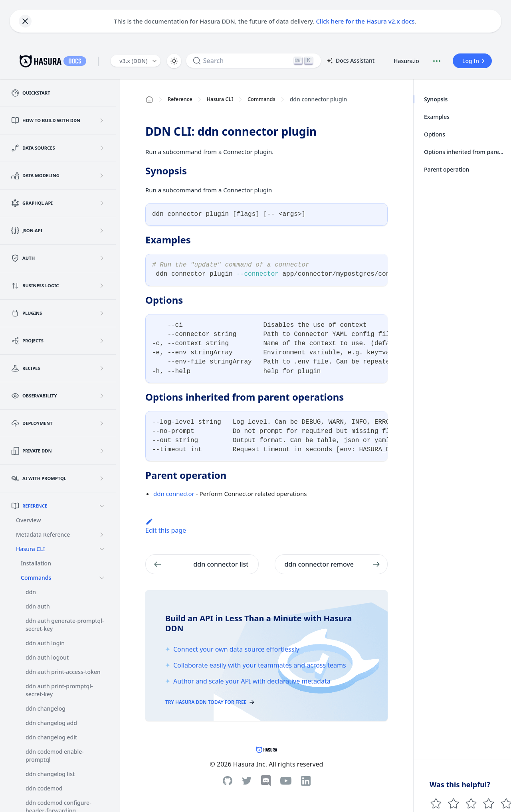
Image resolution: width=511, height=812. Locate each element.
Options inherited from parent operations (465, 152)
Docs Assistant (350, 61)
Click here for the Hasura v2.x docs (365, 21)
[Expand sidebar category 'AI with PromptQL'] (102, 478)
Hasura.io (406, 61)
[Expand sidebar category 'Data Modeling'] (102, 176)
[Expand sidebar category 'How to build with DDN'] (102, 121)
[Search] (254, 61)
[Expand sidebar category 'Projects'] (102, 341)
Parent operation (447, 169)
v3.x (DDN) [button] (134, 61)
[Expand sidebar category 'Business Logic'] (102, 286)
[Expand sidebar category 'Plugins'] (102, 313)
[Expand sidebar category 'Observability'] (102, 396)
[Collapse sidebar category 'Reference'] (102, 506)
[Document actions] (437, 61)
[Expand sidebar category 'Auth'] (102, 258)
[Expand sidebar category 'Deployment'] (102, 423)
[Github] (228, 781)
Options (435, 134)
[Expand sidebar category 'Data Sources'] (102, 148)
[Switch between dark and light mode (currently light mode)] (174, 61)
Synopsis (436, 99)
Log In (475, 61)
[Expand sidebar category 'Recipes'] (102, 368)
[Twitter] (247, 781)
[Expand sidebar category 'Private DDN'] (102, 451)
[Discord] (266, 781)
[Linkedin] (306, 781)
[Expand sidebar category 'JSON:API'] (102, 231)
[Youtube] (286, 781)
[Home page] (149, 99)
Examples (437, 117)
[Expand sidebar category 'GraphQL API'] (102, 203)
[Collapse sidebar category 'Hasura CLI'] (102, 549)
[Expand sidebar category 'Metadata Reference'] (102, 535)
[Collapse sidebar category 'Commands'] (102, 578)
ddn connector (174, 494)
